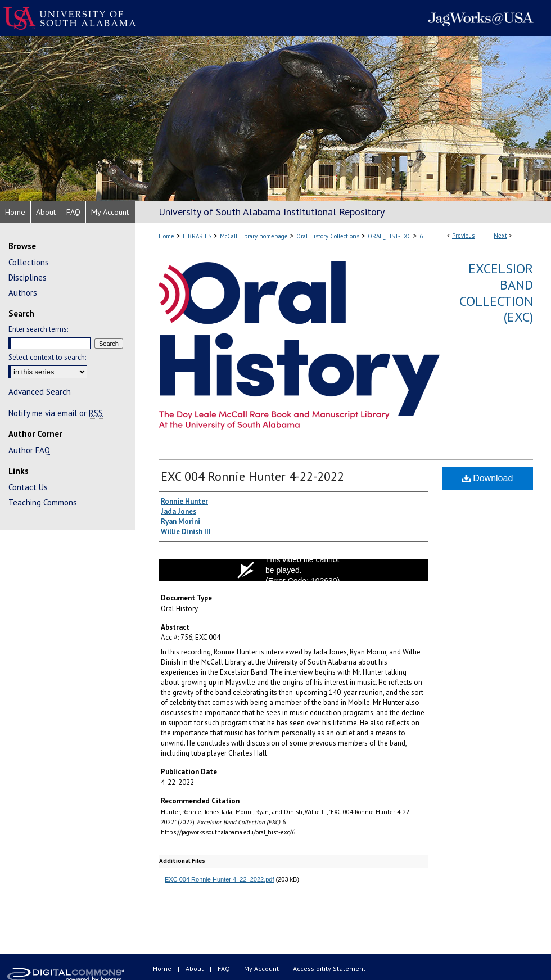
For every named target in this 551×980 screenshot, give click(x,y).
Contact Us (28, 487)
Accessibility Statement (329, 968)
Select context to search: (47, 357)
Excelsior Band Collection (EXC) (496, 293)
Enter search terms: (38, 329)
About (195, 968)
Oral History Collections (328, 236)
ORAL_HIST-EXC (389, 236)
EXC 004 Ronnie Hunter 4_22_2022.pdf (219, 879)
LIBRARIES (197, 236)
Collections (29, 262)
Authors (23, 293)
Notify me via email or (56, 413)
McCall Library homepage (254, 236)
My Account (262, 968)
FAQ (225, 968)
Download (488, 478)
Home (166, 236)
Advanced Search (40, 392)
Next (500, 236)
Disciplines (28, 277)
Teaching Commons (43, 502)
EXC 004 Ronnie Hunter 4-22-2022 (252, 476)
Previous (463, 236)
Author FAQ (29, 450)
